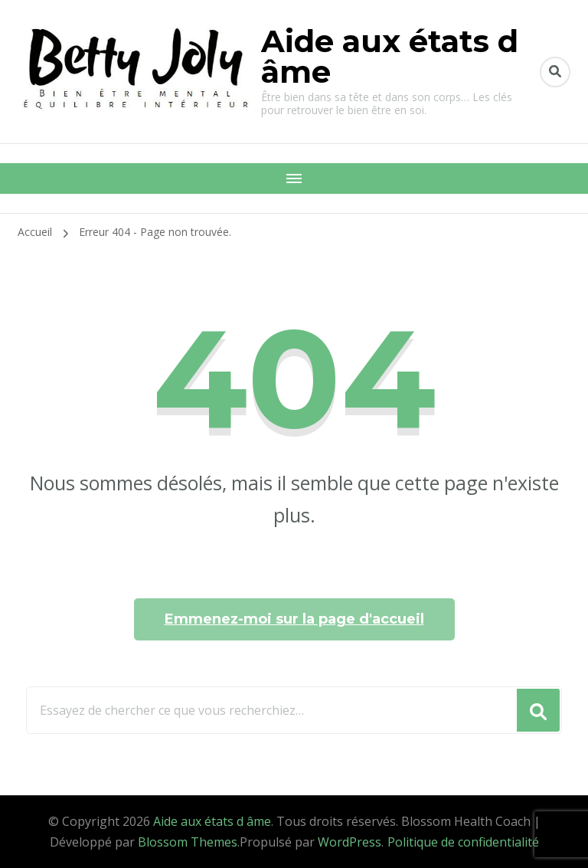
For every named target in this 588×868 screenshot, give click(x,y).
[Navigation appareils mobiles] (294, 179)
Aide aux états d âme (390, 56)
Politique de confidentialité (463, 842)
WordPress (350, 842)
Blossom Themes (188, 842)
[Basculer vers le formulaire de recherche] (555, 72)
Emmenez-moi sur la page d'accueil (294, 619)
